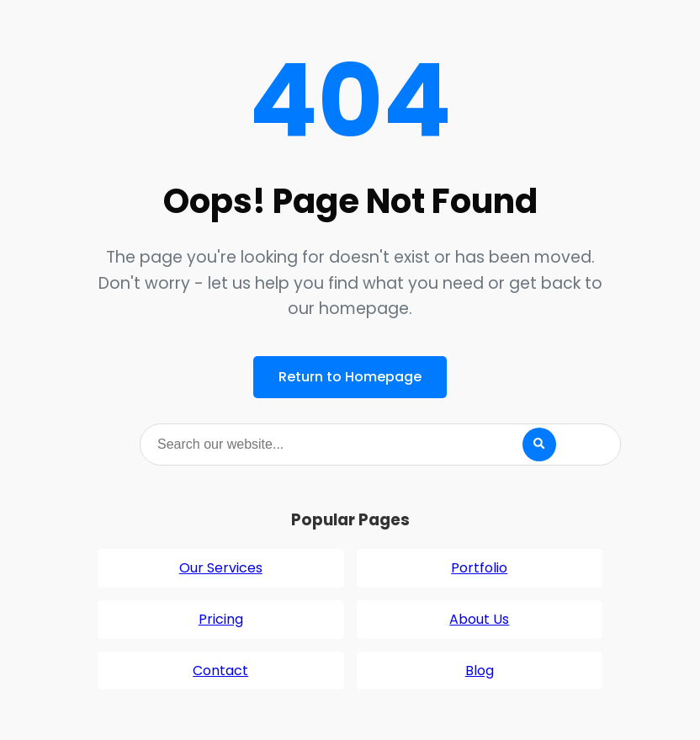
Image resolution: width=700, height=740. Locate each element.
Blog (480, 671)
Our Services (221, 568)
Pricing (221, 619)
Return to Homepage (350, 377)
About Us (479, 619)
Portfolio (479, 568)
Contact (220, 671)
